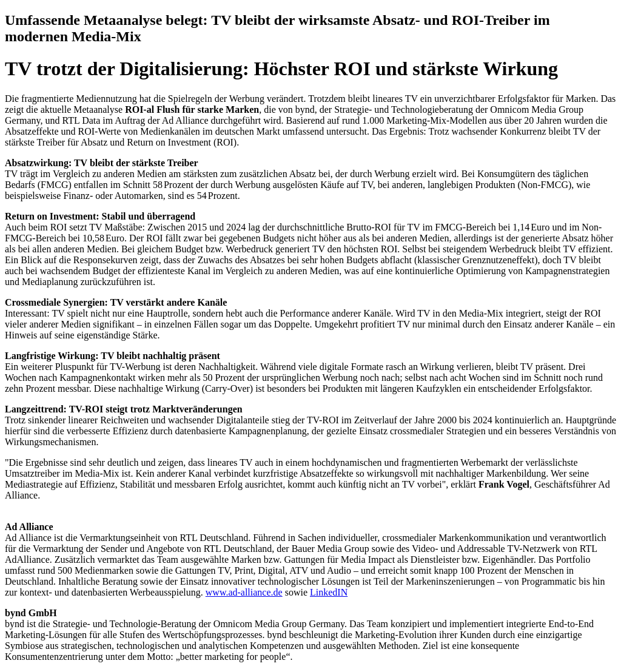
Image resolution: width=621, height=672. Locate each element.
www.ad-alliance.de (244, 592)
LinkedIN (329, 592)
